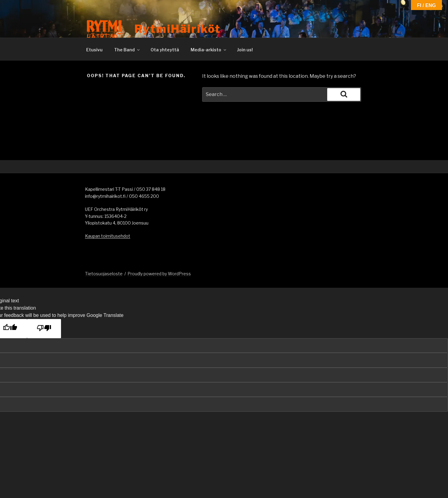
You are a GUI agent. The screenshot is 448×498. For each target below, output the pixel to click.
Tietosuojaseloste (104, 274)
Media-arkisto (209, 50)
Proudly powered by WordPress (159, 274)
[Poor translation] (44, 329)
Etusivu (94, 50)
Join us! (245, 50)
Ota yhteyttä (165, 50)
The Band (127, 50)
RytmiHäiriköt (178, 29)
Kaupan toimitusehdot (108, 236)
